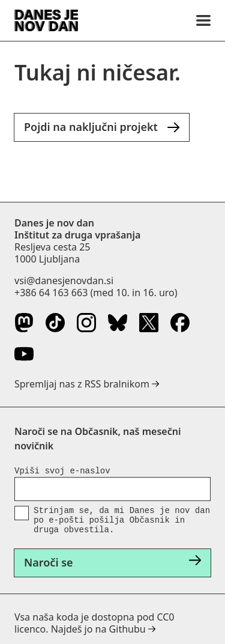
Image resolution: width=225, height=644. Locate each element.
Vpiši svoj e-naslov (62, 471)
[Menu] (203, 20)
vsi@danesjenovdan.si (64, 281)
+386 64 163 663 (51, 293)
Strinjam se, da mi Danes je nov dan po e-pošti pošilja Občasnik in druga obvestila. (122, 520)
